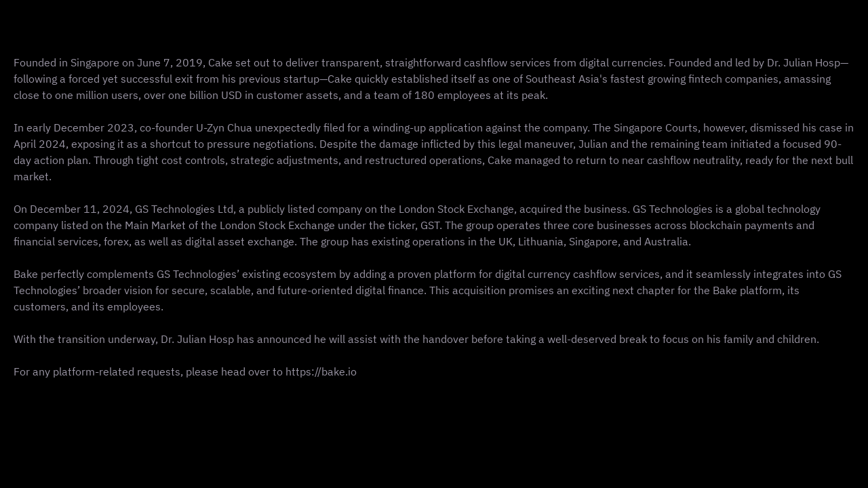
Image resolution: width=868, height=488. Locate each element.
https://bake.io (321, 371)
